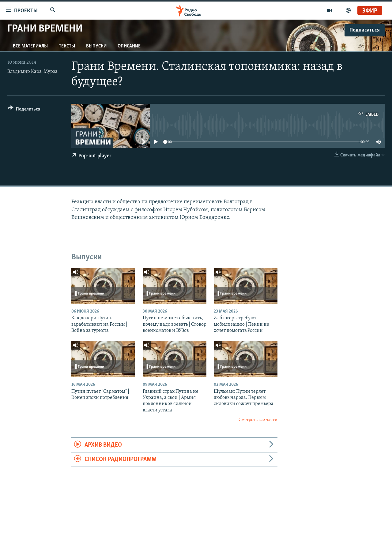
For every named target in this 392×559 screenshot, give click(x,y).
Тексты (67, 46)
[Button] (24, 110)
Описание (129, 46)
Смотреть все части (258, 420)
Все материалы (30, 46)
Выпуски (96, 46)
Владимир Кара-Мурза (32, 72)
